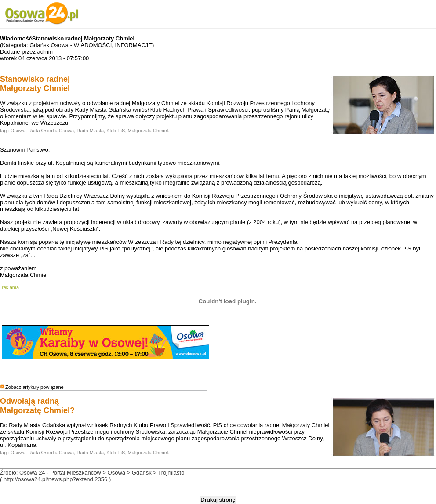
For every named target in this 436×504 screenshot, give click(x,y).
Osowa (18, 131)
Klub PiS (116, 131)
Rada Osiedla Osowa (51, 131)
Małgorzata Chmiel (148, 131)
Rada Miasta (90, 131)
